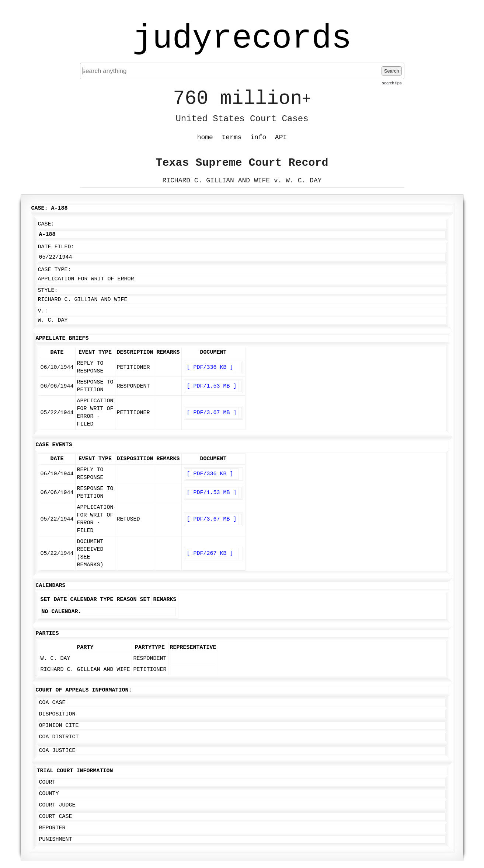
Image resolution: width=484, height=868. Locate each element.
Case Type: (55, 270)
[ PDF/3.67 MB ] (212, 413)
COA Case (52, 703)
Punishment (56, 839)
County (49, 794)
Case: (46, 224)
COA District (59, 737)
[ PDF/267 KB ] (210, 554)
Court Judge (57, 805)
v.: (43, 311)
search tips (392, 83)
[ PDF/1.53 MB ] (212, 386)
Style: (48, 290)
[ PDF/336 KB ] (210, 367)
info (258, 137)
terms (232, 137)
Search (392, 71)
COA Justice (57, 751)
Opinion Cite (59, 726)
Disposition (57, 714)
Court (47, 782)
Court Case (56, 817)
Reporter (52, 828)
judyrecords (242, 39)
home (205, 137)
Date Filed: (56, 247)
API (281, 137)
